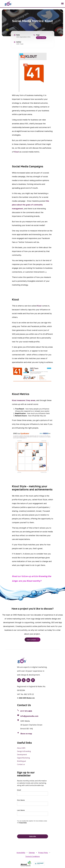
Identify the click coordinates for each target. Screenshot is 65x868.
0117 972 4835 (26, 711)
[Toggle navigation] (62, 4)
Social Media (41, 38)
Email (19, 790)
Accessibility (21, 853)
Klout (17, 152)
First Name (21, 800)
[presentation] (32, 829)
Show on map (26, 734)
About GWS (21, 748)
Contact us (21, 764)
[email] (33, 794)
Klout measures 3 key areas (24, 400)
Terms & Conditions (32, 856)
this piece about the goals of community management (30, 205)
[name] (33, 804)
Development (22, 755)
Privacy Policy (43, 853)
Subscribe (33, 836)
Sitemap (32, 853)
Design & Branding (24, 751)
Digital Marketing (23, 758)
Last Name (21, 810)
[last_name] (33, 814)
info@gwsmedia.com (29, 716)
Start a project (32, 640)
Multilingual (21, 761)
